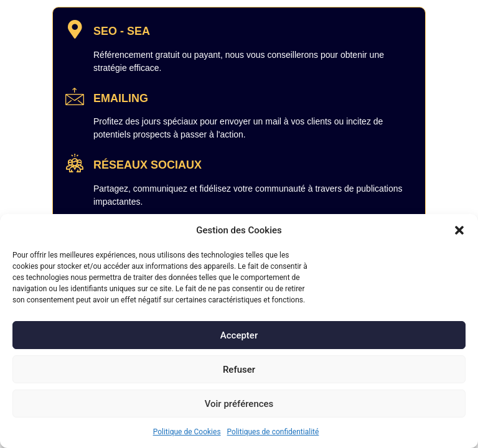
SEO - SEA (122, 31)
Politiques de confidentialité (273, 432)
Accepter (239, 335)
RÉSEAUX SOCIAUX (148, 165)
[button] (459, 230)
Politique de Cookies (187, 432)
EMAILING (121, 98)
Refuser (239, 370)
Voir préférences (239, 404)
